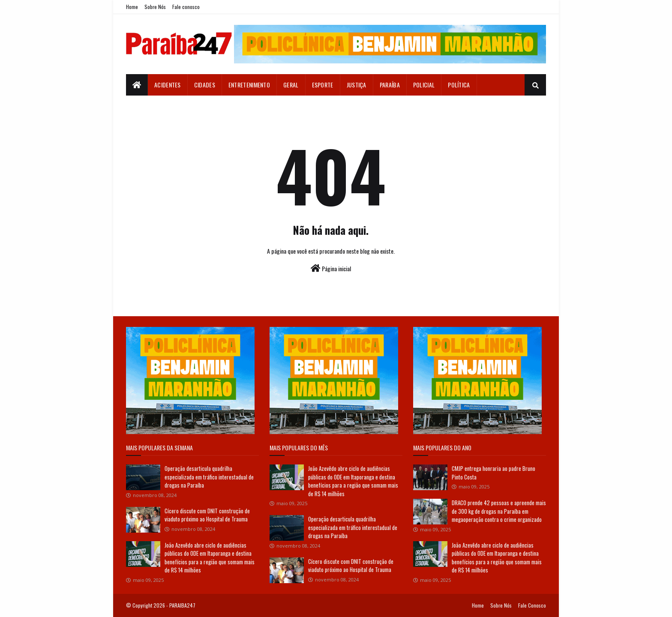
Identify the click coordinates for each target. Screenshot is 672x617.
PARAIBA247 (182, 605)
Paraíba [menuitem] (390, 85)
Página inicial (331, 268)
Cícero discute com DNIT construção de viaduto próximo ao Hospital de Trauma (207, 515)
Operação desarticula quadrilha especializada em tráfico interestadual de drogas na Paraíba (209, 477)
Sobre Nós (155, 7)
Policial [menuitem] (424, 85)
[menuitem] (137, 85)
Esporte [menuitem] (323, 85)
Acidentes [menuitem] (168, 85)
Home (132, 7)
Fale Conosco (532, 605)
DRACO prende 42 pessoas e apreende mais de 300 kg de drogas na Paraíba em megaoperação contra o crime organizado (499, 511)
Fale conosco (186, 7)
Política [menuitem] (459, 85)
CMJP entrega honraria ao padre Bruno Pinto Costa (493, 473)
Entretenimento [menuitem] (249, 85)
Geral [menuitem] (291, 85)
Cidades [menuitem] (205, 85)
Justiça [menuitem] (357, 85)
